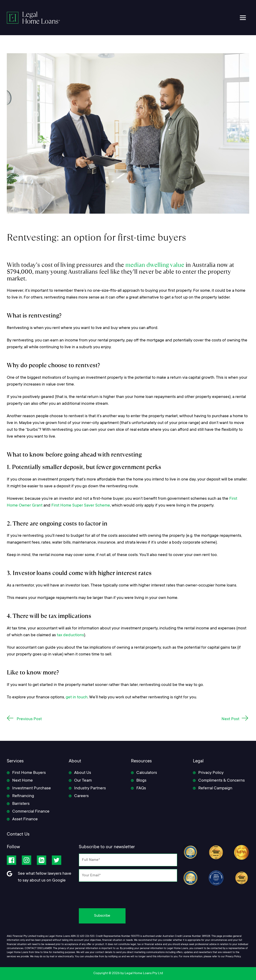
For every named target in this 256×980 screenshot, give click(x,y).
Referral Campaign (215, 788)
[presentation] (128, 894)
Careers (81, 796)
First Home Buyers (29, 773)
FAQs (141, 788)
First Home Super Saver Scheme (81, 506)
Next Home (23, 781)
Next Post (230, 719)
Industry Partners (90, 788)
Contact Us (18, 835)
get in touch (77, 697)
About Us (83, 773)
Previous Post (29, 719)
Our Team (83, 781)
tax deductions (70, 635)
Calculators (147, 773)
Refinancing (23, 796)
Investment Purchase (32, 788)
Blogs (141, 781)
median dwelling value (155, 265)
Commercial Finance (31, 812)
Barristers (21, 804)
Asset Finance (25, 819)
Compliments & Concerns (222, 781)
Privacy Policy (211, 773)
